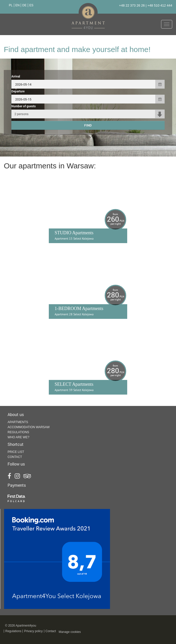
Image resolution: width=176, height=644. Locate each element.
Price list (16, 452)
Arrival (16, 76)
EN (18, 5)
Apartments (18, 422)
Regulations (18, 432)
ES (31, 5)
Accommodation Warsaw (29, 427)
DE (24, 5)
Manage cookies (70, 632)
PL (11, 5)
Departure (18, 91)
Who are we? (18, 437)
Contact (15, 457)
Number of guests (24, 106)
